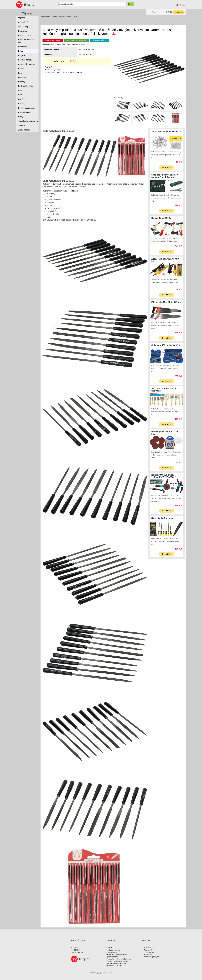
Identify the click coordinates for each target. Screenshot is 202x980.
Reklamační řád (112, 952)
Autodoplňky (23, 27)
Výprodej (27, 13)
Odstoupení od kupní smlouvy (117, 954)
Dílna (54, 17)
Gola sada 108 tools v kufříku (166, 345)
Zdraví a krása (24, 130)
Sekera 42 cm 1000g (161, 218)
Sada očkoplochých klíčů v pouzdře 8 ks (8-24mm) (165, 176)
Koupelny (22, 77)
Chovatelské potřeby (27, 64)
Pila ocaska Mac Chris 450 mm (166, 302)
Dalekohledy (23, 31)
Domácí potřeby (25, 35)
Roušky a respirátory (27, 108)
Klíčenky (22, 82)
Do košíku (166, 167)
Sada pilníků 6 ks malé (162, 518)
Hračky (21, 69)
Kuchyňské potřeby (26, 86)
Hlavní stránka (45, 17)
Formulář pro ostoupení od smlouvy (119, 959)
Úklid (20, 95)
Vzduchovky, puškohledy (28, 121)
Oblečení (22, 99)
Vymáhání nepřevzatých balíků (117, 961)
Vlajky (21, 117)
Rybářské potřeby (25, 112)
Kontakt (109, 948)
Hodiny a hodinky (25, 60)
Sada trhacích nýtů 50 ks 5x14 (166, 132)
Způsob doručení (112, 957)
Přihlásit (183, 5)
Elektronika (23, 47)
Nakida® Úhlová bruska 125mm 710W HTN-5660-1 (164, 476)
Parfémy (22, 104)
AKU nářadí (23, 22)
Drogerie (22, 55)
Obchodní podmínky (113, 950)
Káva (20, 73)
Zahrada (22, 125)
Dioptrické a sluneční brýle (27, 41)
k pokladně (179, 12)
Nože (20, 90)
